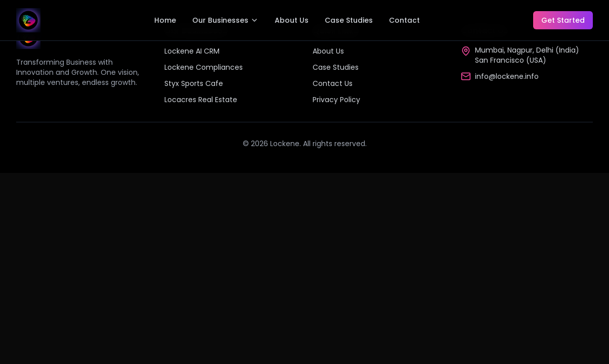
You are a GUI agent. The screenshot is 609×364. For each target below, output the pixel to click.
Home (165, 20)
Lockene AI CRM (192, 51)
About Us (292, 20)
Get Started (563, 20)
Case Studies (349, 20)
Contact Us (333, 83)
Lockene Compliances (204, 67)
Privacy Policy (336, 100)
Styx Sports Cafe (194, 83)
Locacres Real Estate (201, 100)
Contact (404, 20)
